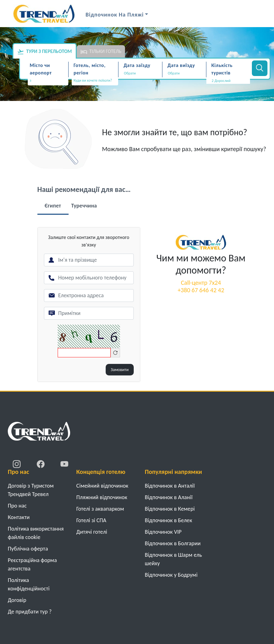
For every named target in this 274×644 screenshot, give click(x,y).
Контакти (19, 517)
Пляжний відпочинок (102, 497)
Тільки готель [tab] (101, 52)
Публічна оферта (28, 549)
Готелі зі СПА (91, 520)
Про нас (17, 506)
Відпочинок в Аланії (169, 497)
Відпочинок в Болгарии (173, 543)
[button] (228, 81)
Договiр (17, 600)
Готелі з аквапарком (100, 509)
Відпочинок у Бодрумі (171, 575)
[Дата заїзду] (140, 73)
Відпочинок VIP (163, 532)
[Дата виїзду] (184, 73)
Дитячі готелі (92, 532)
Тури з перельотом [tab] (45, 52)
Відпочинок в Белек (169, 520)
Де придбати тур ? (30, 612)
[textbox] (48, 81)
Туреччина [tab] (84, 206)
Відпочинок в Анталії (170, 486)
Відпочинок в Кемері (170, 509)
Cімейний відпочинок (102, 486)
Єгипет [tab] (53, 206)
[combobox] (48, 81)
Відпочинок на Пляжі (115, 15)
